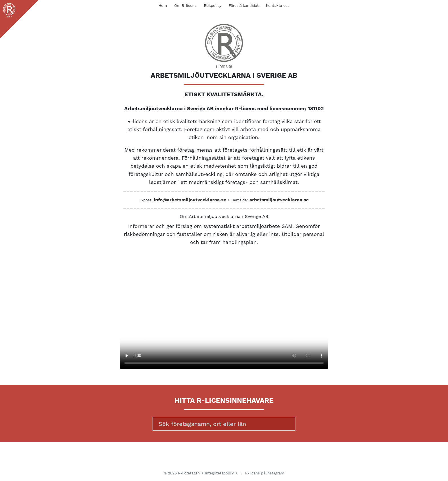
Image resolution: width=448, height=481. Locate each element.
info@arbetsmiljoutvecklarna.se (190, 200)
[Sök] (224, 424)
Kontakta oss (278, 6)
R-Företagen (189, 473)
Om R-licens (185, 6)
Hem (163, 6)
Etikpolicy (213, 6)
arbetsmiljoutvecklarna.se (279, 200)
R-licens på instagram (262, 473)
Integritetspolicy (219, 473)
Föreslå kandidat (244, 6)
